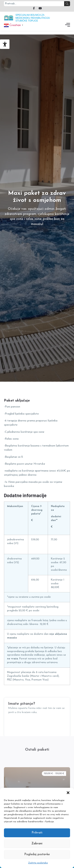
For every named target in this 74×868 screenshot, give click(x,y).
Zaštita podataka (38, 863)
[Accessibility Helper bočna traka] (5, 44)
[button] (68, 793)
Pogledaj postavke (37, 854)
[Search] (67, 4)
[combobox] (34, 4)
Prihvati (37, 833)
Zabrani (37, 844)
